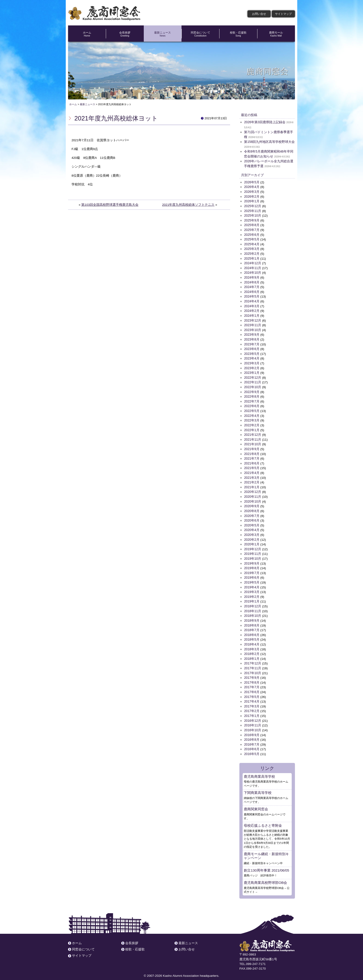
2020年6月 (252, 517)
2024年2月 (252, 309)
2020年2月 (252, 536)
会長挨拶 (125, 34)
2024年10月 (252, 272)
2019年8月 (252, 564)
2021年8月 (252, 451)
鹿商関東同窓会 (256, 803)
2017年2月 (252, 705)
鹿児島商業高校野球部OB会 (265, 876)
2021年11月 (252, 437)
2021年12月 (252, 432)
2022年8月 (252, 394)
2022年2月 (252, 422)
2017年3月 (252, 701)
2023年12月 (252, 319)
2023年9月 (252, 333)
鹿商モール (276, 34)
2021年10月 (252, 441)
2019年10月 (252, 555)
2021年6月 (252, 460)
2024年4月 (252, 300)
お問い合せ (259, 14)
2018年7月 (252, 625)
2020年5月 (252, 521)
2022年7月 (252, 399)
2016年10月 (252, 724)
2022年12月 (252, 375)
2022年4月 (252, 413)
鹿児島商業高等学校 (259, 770)
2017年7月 (252, 682)
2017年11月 (252, 663)
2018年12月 (252, 602)
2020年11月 (252, 493)
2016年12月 (252, 715)
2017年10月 (252, 668)
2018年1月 (252, 653)
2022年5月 (252, 408)
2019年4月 (252, 583)
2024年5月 (252, 295)
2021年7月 (252, 456)
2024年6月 (252, 290)
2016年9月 (252, 729)
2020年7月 (252, 512)
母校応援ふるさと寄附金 (263, 819)
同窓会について (200, 34)
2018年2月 (252, 649)
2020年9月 (252, 502)
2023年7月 (252, 342)
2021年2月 (252, 479)
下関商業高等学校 (258, 786)
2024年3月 (252, 305)
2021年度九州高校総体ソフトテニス (188, 205)
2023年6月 (252, 347)
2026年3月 (252, 192)
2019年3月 (252, 587)
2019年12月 (252, 545)
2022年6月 (252, 404)
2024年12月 (252, 262)
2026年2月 (252, 196)
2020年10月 (252, 498)
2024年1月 (252, 314)
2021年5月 (252, 465)
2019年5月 (252, 578)
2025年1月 (252, 257)
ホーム (87, 34)
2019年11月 (252, 550)
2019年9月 (252, 559)
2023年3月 (252, 361)
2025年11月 (252, 210)
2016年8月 (252, 734)
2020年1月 (252, 540)
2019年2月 (252, 592)
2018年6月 (252, 630)
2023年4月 (252, 356)
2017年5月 (252, 691)
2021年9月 (252, 446)
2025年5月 (252, 239)
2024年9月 (252, 276)
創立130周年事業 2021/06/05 (266, 864)
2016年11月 (252, 719)
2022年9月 (252, 389)
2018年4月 (252, 639)
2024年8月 (252, 281)
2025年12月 (252, 206)
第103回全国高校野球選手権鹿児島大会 (110, 205)
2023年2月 (252, 366)
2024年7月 (252, 286)
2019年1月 (252, 597)
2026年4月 (252, 187)
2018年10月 (252, 611)
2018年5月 (252, 634)
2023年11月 (252, 324)
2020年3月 (252, 531)
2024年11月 (252, 267)
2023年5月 (252, 352)
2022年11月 (252, 380)
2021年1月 (252, 484)
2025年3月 (252, 248)
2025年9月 (252, 220)
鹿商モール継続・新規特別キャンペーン (266, 849)
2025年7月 (252, 229)
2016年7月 (252, 738)
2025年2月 (252, 253)
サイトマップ (283, 14)
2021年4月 (252, 470)
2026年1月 (252, 201)
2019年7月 (252, 569)
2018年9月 (252, 616)
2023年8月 (252, 338)
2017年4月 (252, 696)
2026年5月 (252, 182)
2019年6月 (252, 573)
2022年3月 (252, 418)
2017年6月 (252, 687)
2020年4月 (252, 526)
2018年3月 (252, 644)
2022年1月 (252, 427)
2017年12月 (252, 658)
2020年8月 (252, 507)
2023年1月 (252, 370)
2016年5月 (252, 748)
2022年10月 (252, 385)
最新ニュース (163, 34)
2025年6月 (252, 234)
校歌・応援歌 (238, 34)
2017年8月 (252, 677)
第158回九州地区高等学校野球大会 (269, 142)
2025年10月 (252, 215)
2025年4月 (252, 243)
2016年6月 (252, 743)
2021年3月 (252, 474)
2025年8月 (252, 224)
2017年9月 (252, 672)
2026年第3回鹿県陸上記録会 (265, 122)
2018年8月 (252, 620)
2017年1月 (252, 710)
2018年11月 (252, 606)
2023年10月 (252, 328)
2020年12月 (252, 488)
